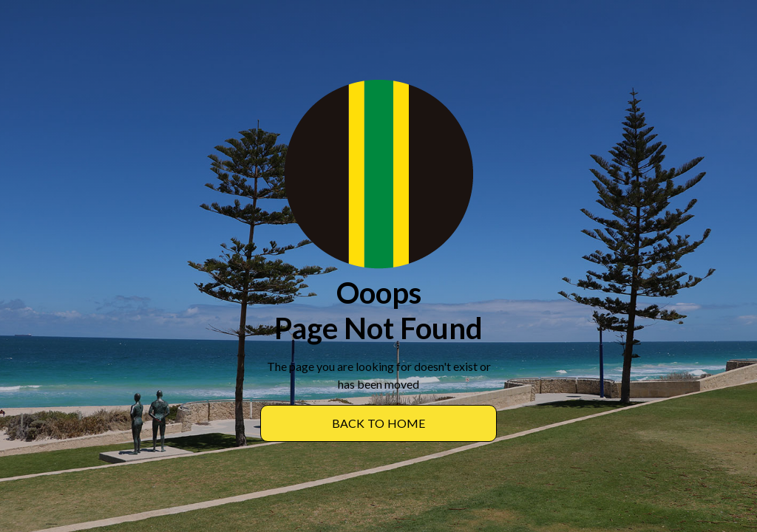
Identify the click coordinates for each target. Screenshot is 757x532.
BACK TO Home (379, 423)
